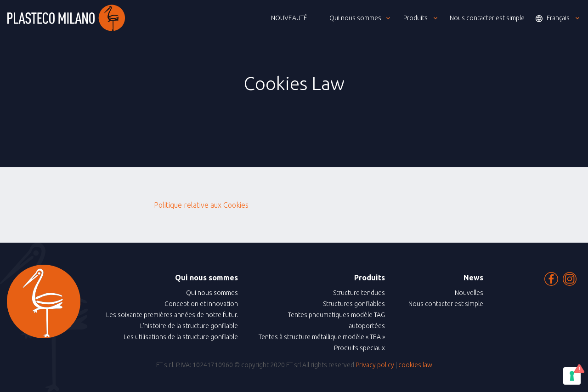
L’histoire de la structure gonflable (189, 326)
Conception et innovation (201, 304)
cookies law (415, 365)
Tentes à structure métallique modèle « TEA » (322, 337)
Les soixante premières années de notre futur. (172, 315)
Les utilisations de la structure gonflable (181, 337)
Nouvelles (469, 293)
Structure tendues (359, 293)
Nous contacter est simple (446, 304)
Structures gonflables (354, 304)
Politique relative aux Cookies (201, 205)
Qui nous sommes (212, 293)
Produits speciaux (359, 348)
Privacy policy (375, 365)
